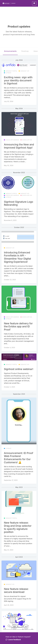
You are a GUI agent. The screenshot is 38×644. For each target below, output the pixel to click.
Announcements (10, 51)
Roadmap (25, 51)
